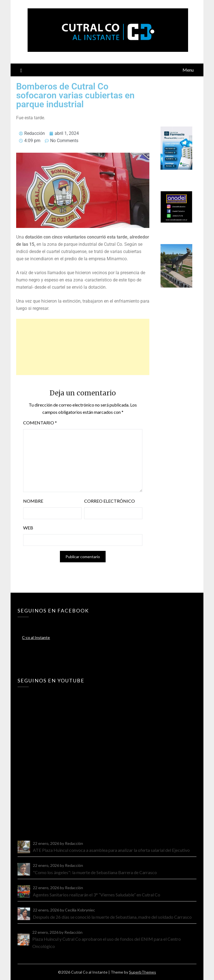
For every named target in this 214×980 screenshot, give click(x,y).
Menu (188, 70)
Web (28, 528)
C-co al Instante (36, 637)
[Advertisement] (83, 347)
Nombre (33, 501)
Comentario (40, 423)
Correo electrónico (110, 501)
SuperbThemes (143, 972)
